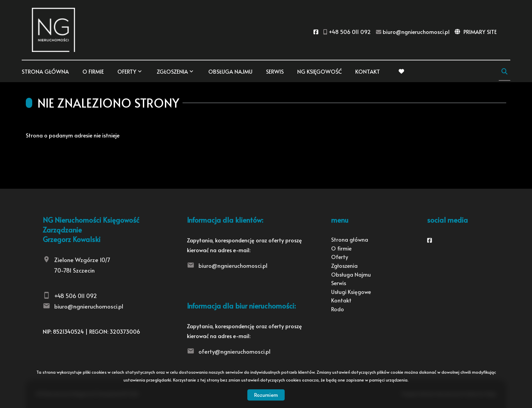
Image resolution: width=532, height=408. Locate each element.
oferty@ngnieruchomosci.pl (234, 351)
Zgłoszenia (172, 71)
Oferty (127, 71)
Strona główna (45, 71)
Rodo (338, 309)
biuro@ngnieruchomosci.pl (89, 306)
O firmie (93, 71)
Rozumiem (266, 395)
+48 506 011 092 (76, 296)
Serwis (275, 71)
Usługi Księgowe (351, 292)
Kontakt (368, 71)
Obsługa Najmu (230, 71)
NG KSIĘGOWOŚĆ (319, 71)
